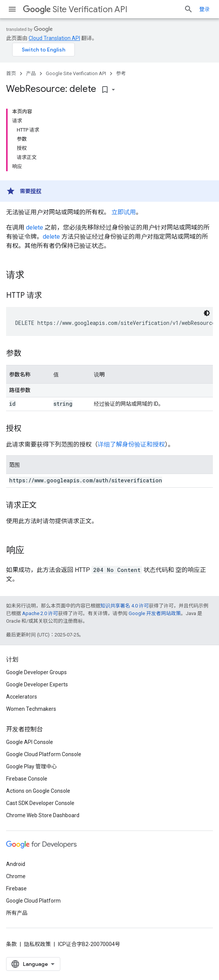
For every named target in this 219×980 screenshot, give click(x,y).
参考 (121, 73)
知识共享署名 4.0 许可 (125, 606)
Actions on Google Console (38, 791)
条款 (11, 944)
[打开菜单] (12, 9)
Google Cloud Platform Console (44, 754)
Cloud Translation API (54, 38)
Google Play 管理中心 (31, 766)
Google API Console (30, 742)
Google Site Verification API (76, 73)
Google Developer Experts (37, 684)
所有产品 (17, 913)
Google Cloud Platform (33, 901)
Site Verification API (75, 9)
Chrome (16, 876)
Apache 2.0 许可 (40, 613)
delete (35, 227)
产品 (31, 73)
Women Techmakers (31, 709)
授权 (36, 191)
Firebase (16, 888)
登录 (205, 9)
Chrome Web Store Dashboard (43, 815)
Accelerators (22, 697)
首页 (11, 73)
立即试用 (124, 212)
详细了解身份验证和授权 (131, 444)
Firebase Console (27, 779)
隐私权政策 (37, 944)
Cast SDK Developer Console (40, 803)
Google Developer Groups (36, 672)
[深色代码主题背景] (207, 313)
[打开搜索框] (188, 9)
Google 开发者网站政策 (155, 613)
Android (16, 864)
